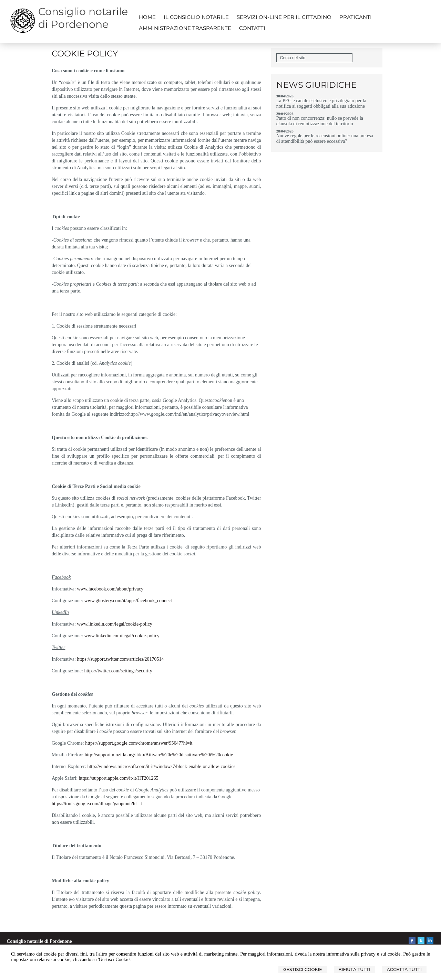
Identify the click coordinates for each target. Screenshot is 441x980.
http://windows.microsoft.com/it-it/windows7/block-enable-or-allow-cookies (161, 766)
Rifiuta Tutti (355, 970)
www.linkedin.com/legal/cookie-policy (114, 624)
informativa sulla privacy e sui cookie (363, 954)
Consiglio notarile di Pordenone (83, 18)
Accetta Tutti (404, 970)
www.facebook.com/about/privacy (110, 589)
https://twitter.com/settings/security (118, 671)
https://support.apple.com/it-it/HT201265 (119, 778)
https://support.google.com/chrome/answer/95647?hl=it (139, 743)
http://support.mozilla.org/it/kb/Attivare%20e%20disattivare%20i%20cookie (159, 755)
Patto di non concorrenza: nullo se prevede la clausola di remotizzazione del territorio (320, 121)
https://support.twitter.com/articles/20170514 (120, 659)
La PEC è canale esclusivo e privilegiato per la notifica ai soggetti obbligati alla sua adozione (321, 103)
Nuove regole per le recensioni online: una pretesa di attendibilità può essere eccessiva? (325, 139)
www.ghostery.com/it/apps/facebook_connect (128, 601)
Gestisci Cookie (303, 970)
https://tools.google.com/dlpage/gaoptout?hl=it (97, 804)
